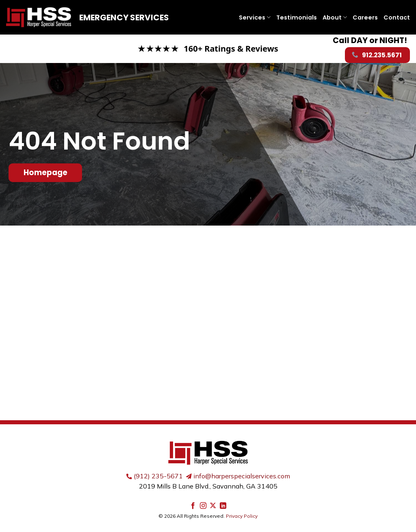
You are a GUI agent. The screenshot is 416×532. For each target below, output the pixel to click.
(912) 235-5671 (158, 476)
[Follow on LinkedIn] (223, 506)
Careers (365, 17)
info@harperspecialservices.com (242, 476)
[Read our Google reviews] (208, 49)
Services (255, 17)
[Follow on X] (213, 506)
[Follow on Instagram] (203, 506)
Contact (397, 17)
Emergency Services (124, 17)
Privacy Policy (242, 516)
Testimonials (297, 17)
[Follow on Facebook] (193, 506)
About (335, 17)
